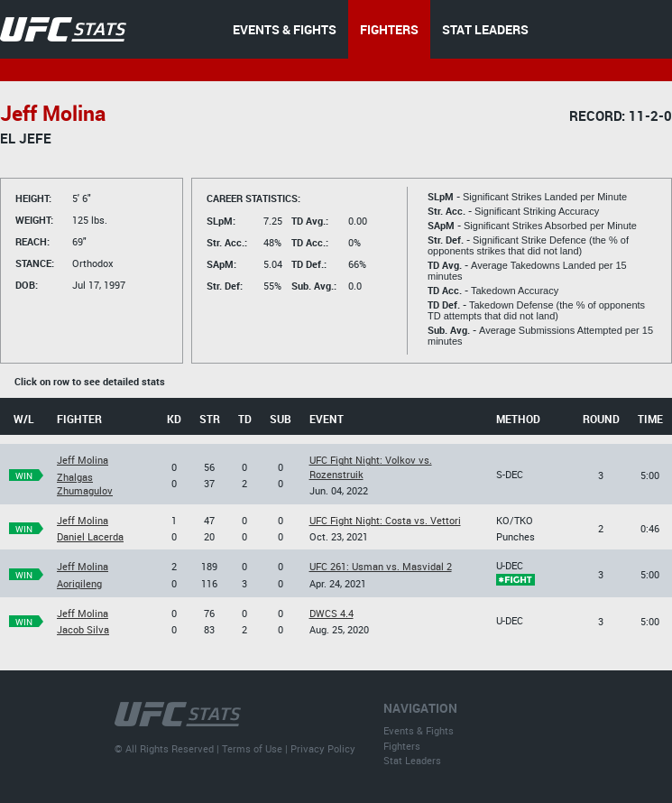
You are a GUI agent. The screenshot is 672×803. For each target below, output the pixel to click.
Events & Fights (419, 730)
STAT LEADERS (485, 29)
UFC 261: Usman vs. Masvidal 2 (381, 566)
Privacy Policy (323, 748)
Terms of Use (252, 748)
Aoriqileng (79, 583)
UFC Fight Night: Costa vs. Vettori (385, 520)
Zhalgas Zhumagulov (85, 484)
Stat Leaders (412, 760)
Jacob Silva (83, 629)
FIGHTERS (389, 29)
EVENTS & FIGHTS (285, 29)
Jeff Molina (83, 460)
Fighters (402, 746)
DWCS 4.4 (331, 613)
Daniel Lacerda (90, 536)
